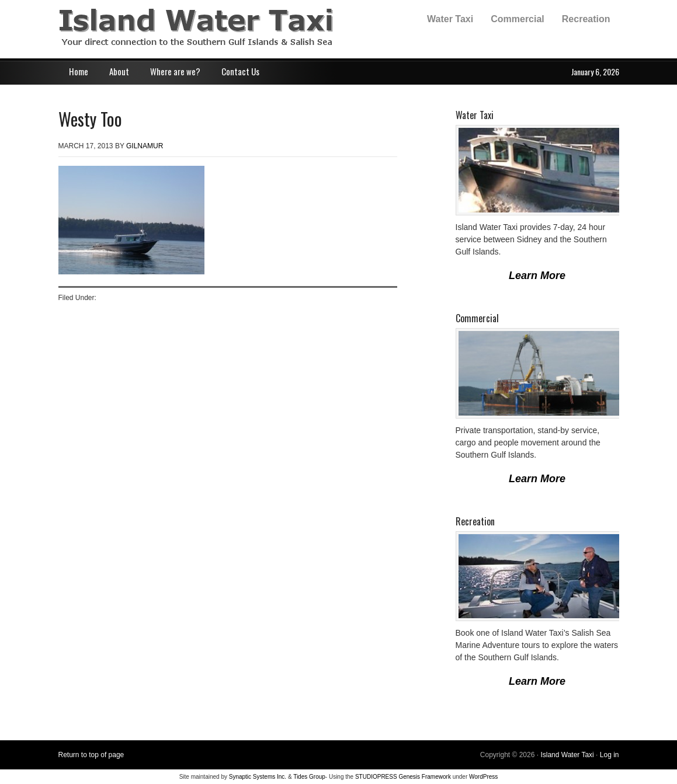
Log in (610, 755)
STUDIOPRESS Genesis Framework (403, 777)
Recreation (586, 19)
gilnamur (145, 146)
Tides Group (309, 777)
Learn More (537, 276)
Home (79, 71)
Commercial (518, 19)
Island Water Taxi (175, 29)
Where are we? (175, 71)
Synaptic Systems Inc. (258, 777)
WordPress (483, 777)
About (119, 71)
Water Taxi (450, 19)
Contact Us (240, 71)
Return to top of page (91, 755)
